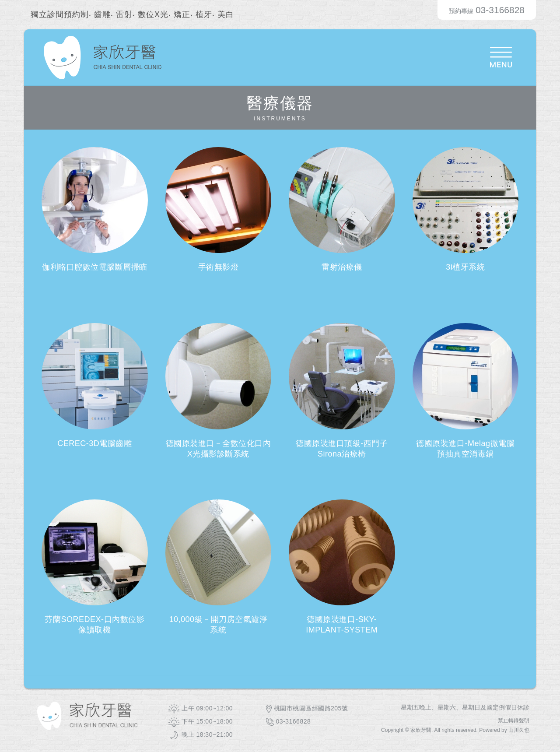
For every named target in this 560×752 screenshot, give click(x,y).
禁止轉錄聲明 (514, 720)
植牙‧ (205, 14)
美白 (226, 14)
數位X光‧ (154, 14)
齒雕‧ (104, 14)
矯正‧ (183, 14)
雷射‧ (126, 14)
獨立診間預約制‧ (61, 14)
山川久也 (519, 730)
